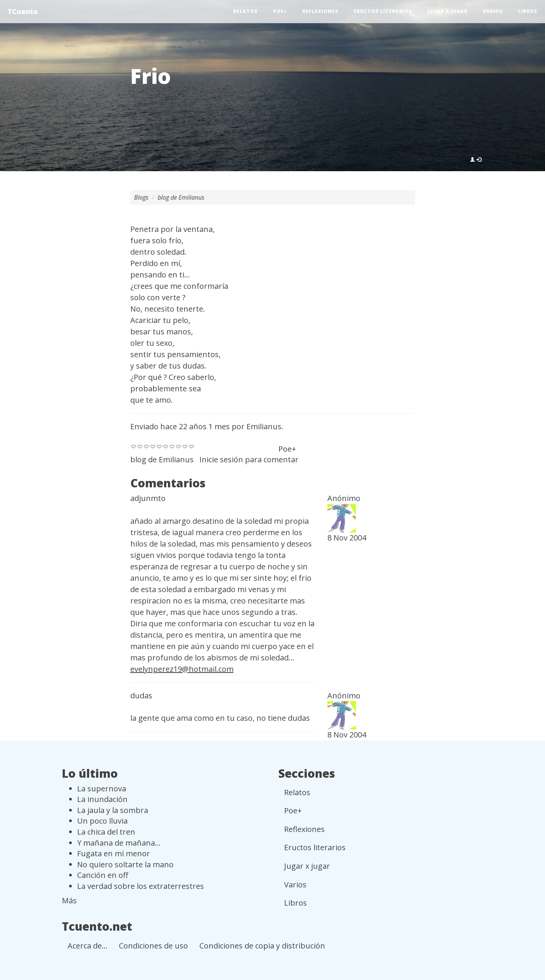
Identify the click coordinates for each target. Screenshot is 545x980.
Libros (528, 11)
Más (69, 900)
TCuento (23, 11)
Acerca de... (88, 946)
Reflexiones (320, 11)
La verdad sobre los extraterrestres (141, 886)
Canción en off (103, 875)
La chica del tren (106, 832)
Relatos (246, 11)
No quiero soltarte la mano (125, 864)
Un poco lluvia (102, 821)
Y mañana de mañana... (119, 843)
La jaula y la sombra (113, 810)
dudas (141, 696)
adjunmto (148, 498)
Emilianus (264, 426)
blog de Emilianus (181, 197)
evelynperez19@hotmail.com (182, 669)
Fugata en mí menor (114, 853)
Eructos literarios (383, 11)
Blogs (141, 197)
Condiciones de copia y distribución (262, 946)
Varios (493, 11)
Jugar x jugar (447, 11)
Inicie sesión (221, 459)
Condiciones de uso (153, 946)
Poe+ (280, 11)
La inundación (102, 799)
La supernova (102, 789)
